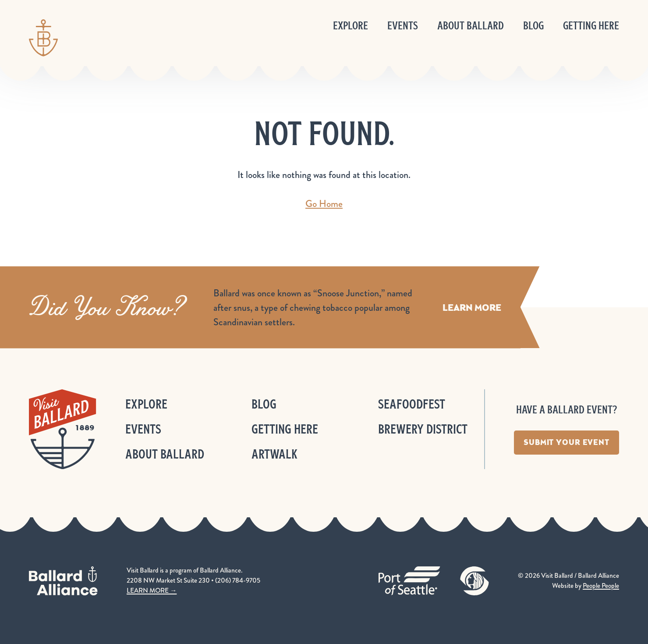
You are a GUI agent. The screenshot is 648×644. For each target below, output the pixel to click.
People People (601, 586)
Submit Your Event (567, 442)
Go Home (324, 204)
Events (403, 26)
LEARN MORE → (152, 591)
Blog (533, 26)
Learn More (472, 307)
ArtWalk (274, 454)
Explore (351, 26)
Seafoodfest (412, 404)
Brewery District (423, 429)
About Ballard (471, 26)
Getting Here (591, 26)
